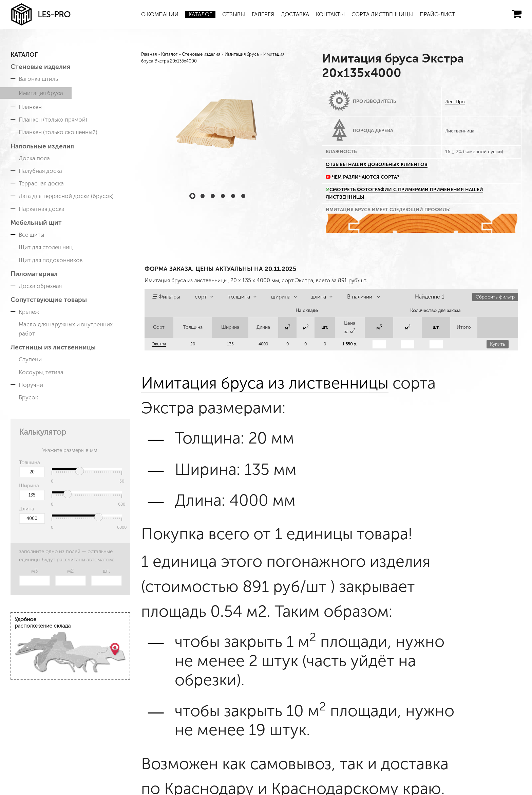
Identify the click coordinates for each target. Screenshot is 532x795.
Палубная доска (40, 171)
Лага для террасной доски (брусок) (66, 196)
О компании (160, 14)
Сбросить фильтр (495, 297)
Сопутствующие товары (49, 300)
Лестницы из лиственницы (53, 347)
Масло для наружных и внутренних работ (66, 329)
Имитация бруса (41, 93)
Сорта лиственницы (382, 14)
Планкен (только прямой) (53, 120)
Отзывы (234, 14)
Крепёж (29, 312)
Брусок (28, 397)
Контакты (330, 14)
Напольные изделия (42, 146)
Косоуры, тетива (41, 372)
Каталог (200, 14)
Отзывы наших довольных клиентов (377, 165)
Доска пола (34, 158)
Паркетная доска (42, 209)
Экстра (159, 344)
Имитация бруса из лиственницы (265, 383)
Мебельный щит (36, 223)
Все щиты (31, 235)
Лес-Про (455, 102)
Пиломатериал (34, 274)
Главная (149, 54)
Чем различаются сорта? (366, 177)
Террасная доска (41, 183)
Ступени (30, 359)
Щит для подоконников (51, 260)
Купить (498, 344)
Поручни (31, 385)
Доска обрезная (40, 286)
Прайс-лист (438, 14)
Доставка (295, 14)
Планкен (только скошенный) (58, 132)
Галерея (263, 14)
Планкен (30, 107)
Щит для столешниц (46, 247)
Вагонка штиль (38, 79)
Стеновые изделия (40, 67)
